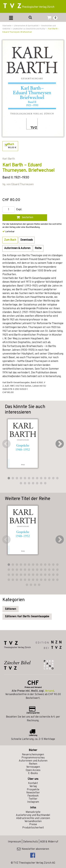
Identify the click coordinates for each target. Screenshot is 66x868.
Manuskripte (33, 812)
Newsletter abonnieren (33, 849)
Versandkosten (33, 821)
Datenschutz (31, 842)
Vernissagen (33, 767)
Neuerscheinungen (33, 755)
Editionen (11, 609)
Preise (33, 825)
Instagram (33, 802)
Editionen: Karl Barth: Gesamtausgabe (27, 617)
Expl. (19, 210)
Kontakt (33, 783)
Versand (49, 691)
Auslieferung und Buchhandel (33, 815)
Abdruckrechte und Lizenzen (33, 818)
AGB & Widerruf (49, 842)
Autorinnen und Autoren (33, 761)
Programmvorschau (33, 758)
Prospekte (33, 790)
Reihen (33, 764)
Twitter (33, 799)
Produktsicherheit (33, 828)
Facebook (33, 796)
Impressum (14, 842)
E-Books (33, 773)
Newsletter (33, 793)
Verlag (33, 786)
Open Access (33, 770)
